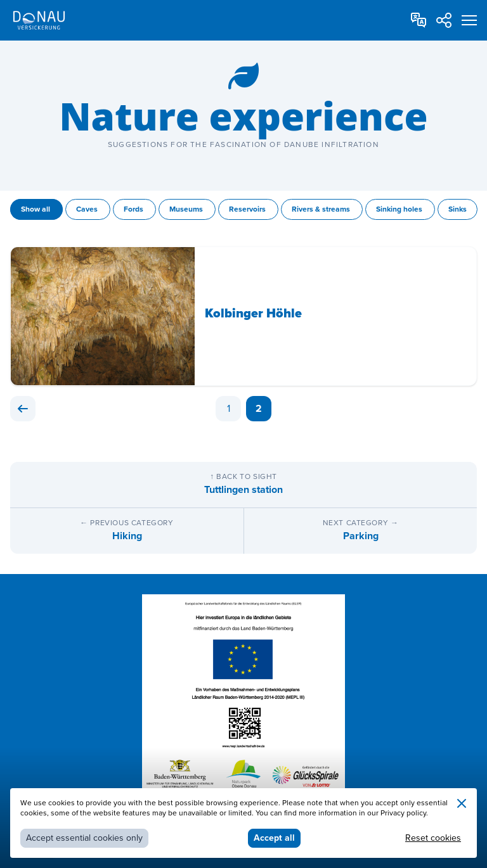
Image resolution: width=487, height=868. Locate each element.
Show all (36, 209)
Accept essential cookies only (84, 838)
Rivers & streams (322, 209)
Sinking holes (400, 209)
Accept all (274, 838)
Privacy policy (403, 813)
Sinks (458, 209)
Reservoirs (248, 209)
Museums (187, 209)
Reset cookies (433, 838)
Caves (88, 209)
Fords (134, 209)
